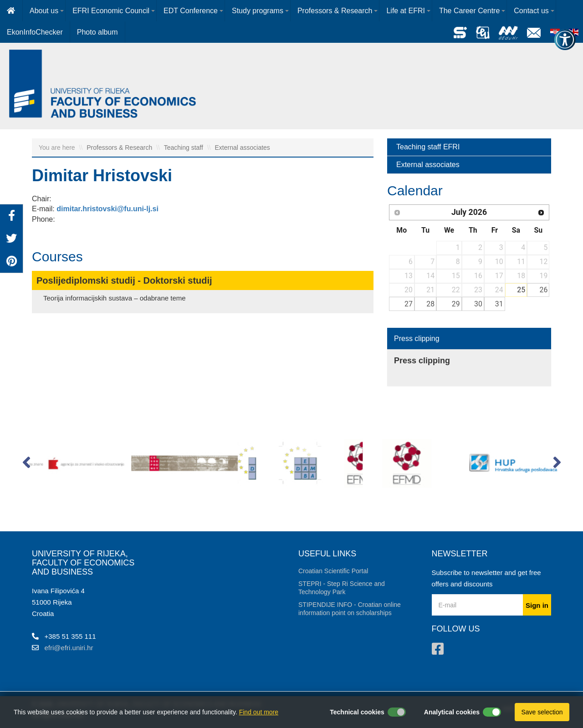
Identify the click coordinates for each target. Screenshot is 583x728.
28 (430, 304)
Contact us (531, 11)
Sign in (537, 605)
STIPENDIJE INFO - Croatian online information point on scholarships (350, 609)
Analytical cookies (452, 712)
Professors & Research (335, 11)
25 (521, 290)
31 (499, 304)
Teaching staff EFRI (428, 147)
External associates (242, 148)
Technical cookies (357, 712)
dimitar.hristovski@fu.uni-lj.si (107, 209)
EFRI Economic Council (111, 11)
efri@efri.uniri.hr (69, 648)
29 (456, 304)
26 (544, 290)
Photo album (97, 32)
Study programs (258, 11)
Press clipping (417, 339)
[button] (26, 464)
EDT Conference (191, 11)
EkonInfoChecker (35, 32)
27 (409, 304)
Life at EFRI (405, 11)
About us (44, 11)
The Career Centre (469, 11)
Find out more (259, 712)
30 (478, 304)
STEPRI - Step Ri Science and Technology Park (342, 588)
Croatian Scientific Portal (333, 571)
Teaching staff (184, 148)
